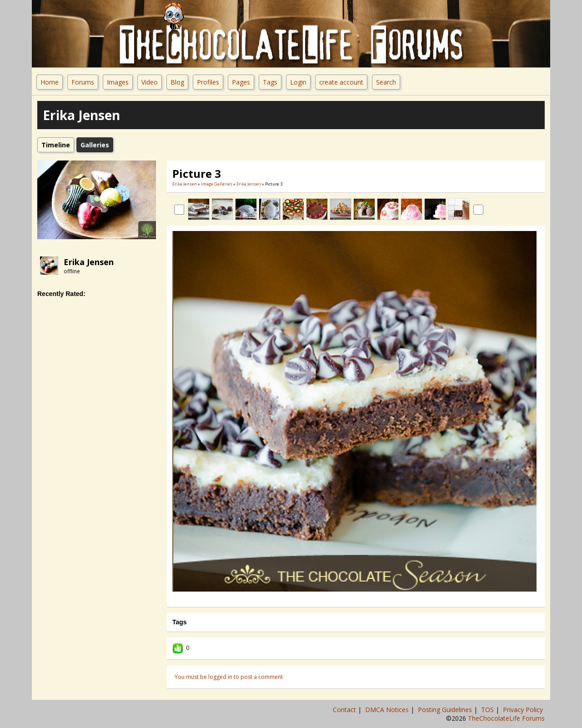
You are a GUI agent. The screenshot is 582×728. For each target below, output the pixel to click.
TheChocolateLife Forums (506, 718)
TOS (488, 710)
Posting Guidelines (446, 710)
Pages (241, 82)
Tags (270, 82)
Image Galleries (217, 184)
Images (118, 82)
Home (50, 82)
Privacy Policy (524, 710)
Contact (345, 710)
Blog (177, 82)
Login (298, 82)
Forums (83, 82)
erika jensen (89, 262)
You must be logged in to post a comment (229, 677)
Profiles (208, 82)
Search (386, 82)
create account (341, 82)
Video (150, 82)
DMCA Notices (388, 710)
